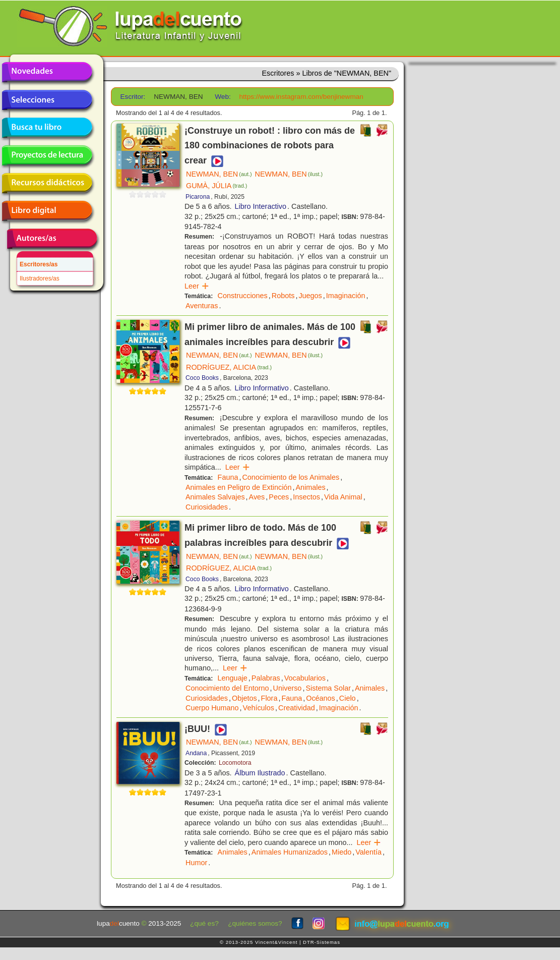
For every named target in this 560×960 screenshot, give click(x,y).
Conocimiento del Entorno (227, 688)
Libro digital (47, 211)
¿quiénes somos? (255, 923)
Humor (196, 863)
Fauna (228, 477)
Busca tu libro (47, 128)
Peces (279, 497)
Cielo (348, 698)
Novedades (47, 72)
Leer (197, 286)
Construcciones (243, 296)
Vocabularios (305, 678)
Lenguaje (233, 678)
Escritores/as (39, 264)
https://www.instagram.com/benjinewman (301, 97)
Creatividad (297, 708)
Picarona (198, 197)
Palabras (266, 678)
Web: (223, 97)
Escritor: (133, 97)
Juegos (310, 296)
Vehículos (259, 708)
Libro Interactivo (261, 206)
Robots (283, 296)
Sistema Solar (328, 688)
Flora (269, 698)
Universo (288, 688)
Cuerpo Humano (212, 708)
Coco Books (202, 378)
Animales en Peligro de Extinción (238, 487)
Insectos (306, 497)
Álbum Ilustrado (260, 773)
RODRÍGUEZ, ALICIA (229, 367)
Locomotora (235, 763)
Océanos (321, 698)
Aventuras (202, 306)
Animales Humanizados (290, 852)
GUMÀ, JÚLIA (216, 186)
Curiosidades (207, 507)
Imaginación (346, 296)
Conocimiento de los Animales (291, 477)
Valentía (368, 852)
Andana (196, 753)
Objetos (244, 698)
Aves (257, 497)
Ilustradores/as (40, 278)
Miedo (341, 852)
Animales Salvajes (215, 497)
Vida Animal (343, 497)
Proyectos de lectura (47, 155)
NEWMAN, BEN (219, 174)
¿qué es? (204, 923)
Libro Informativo (262, 388)
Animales (310, 487)
